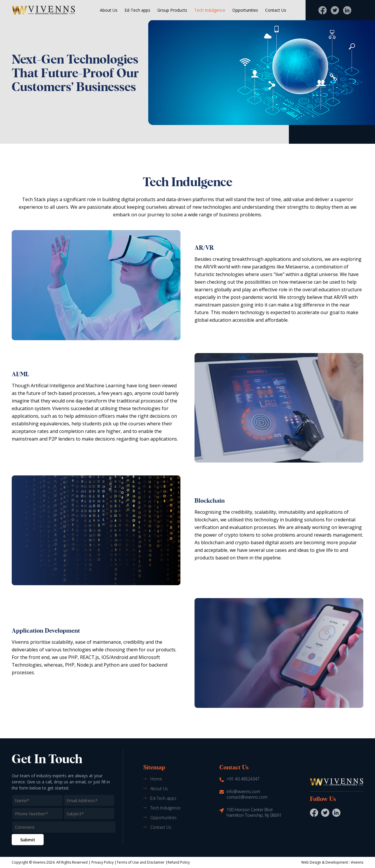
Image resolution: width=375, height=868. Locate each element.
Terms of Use (128, 862)
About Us (109, 10)
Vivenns (357, 862)
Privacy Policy (103, 862)
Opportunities (245, 10)
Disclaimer (156, 862)
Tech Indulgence (210, 10)
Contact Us (276, 10)
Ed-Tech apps (137, 10)
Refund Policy (179, 862)
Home (156, 779)
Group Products (172, 10)
